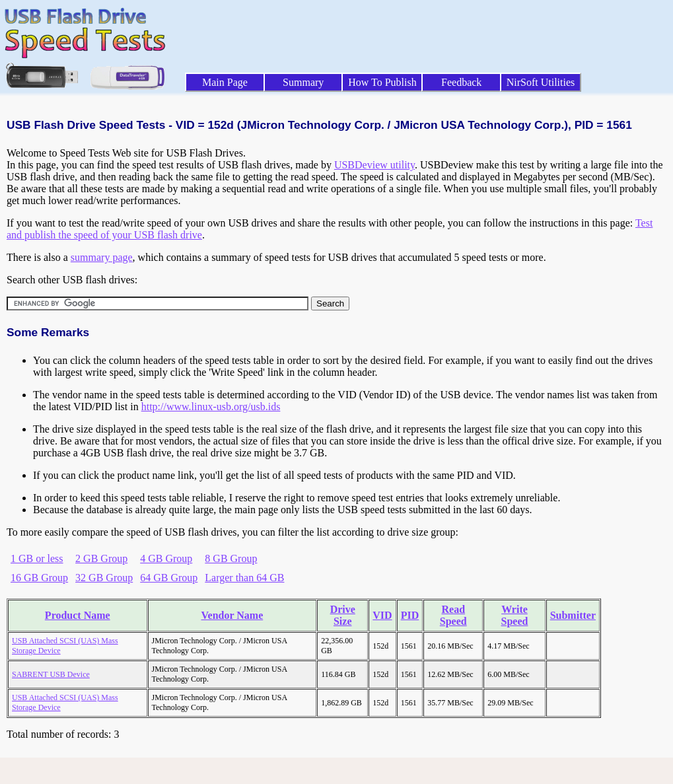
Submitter (573, 615)
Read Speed (453, 615)
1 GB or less (37, 558)
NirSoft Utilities (541, 82)
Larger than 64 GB (244, 578)
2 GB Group (101, 558)
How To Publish (382, 82)
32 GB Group (104, 578)
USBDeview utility (374, 165)
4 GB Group (166, 558)
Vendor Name (232, 615)
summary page (102, 257)
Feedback (461, 82)
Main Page (225, 82)
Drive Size (343, 615)
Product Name (78, 615)
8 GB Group (231, 558)
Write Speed (515, 615)
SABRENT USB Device (51, 674)
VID (382, 615)
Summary (303, 82)
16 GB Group (39, 578)
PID (410, 615)
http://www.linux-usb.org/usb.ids (211, 407)
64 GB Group (169, 578)
